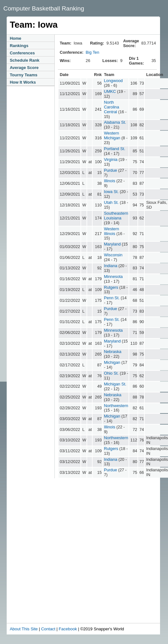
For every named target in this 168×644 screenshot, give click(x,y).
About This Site (24, 629)
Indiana (111, 266)
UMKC (110, 91)
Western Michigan (112, 135)
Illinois (110, 181)
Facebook (68, 629)
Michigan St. (115, 384)
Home (16, 38)
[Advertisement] (60, 560)
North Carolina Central (112, 107)
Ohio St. (111, 373)
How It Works (23, 82)
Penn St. (112, 298)
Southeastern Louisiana (116, 216)
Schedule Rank (25, 60)
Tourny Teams (24, 75)
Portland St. (115, 149)
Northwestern (116, 406)
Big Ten (92, 52)
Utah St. (111, 202)
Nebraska (113, 352)
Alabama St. (115, 122)
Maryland (112, 244)
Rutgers (111, 287)
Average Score (24, 68)
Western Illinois (112, 231)
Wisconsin (113, 255)
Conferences (22, 53)
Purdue (111, 170)
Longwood (113, 81)
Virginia (111, 159)
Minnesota (113, 277)
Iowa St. (111, 192)
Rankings (19, 46)
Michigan (112, 362)
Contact (48, 629)
